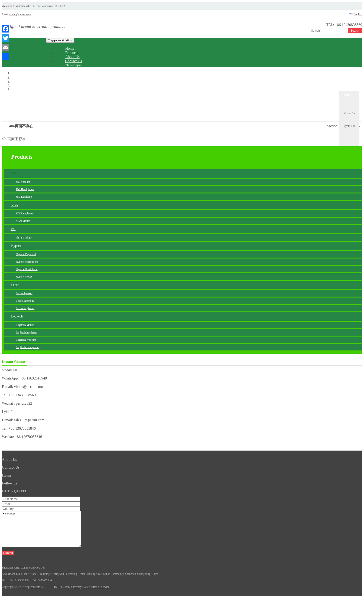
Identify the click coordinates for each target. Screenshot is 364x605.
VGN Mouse (23, 221)
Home (7, 475)
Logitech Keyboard (27, 332)
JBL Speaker (23, 182)
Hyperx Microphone (27, 262)
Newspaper (74, 65)
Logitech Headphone (27, 347)
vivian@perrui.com (20, 14)
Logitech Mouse (25, 325)
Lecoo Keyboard (25, 308)
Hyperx (16, 246)
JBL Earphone (24, 197)
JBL (14, 173)
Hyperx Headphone (27, 269)
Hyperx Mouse (24, 277)
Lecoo (15, 285)
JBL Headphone (25, 189)
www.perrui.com (31, 594)
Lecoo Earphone (25, 301)
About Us (9, 459)
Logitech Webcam (26, 340)
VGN (15, 205)
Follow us (9, 483)
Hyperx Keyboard (26, 254)
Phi (13, 229)
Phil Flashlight (24, 238)
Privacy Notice (81, 594)
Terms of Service (100, 594)
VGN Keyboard (25, 213)
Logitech (17, 316)
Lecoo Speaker (24, 293)
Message (46, 533)
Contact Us (11, 467)
